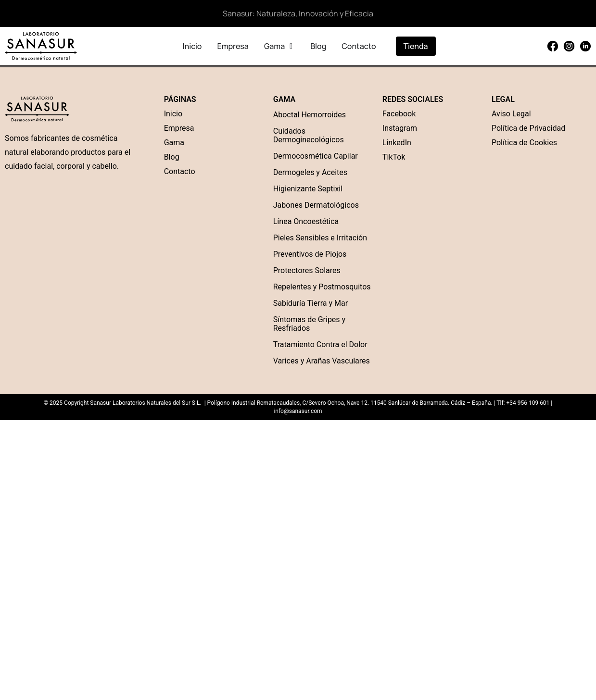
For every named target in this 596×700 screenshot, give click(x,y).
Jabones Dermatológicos (316, 205)
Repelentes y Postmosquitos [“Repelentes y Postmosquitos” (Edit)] (322, 287)
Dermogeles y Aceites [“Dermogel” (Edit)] (310, 172)
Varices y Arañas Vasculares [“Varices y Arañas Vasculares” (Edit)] (322, 361)
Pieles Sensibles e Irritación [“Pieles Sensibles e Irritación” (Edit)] (320, 238)
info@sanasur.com (298, 411)
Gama (174, 143)
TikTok (394, 157)
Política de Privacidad (528, 128)
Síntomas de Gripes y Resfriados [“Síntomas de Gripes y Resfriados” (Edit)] (309, 324)
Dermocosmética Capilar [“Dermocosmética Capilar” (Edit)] (316, 156)
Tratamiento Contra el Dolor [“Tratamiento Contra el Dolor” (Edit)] (320, 344)
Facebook (399, 114)
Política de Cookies (524, 143)
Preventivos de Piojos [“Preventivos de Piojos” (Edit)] (310, 254)
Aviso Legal (511, 114)
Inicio (173, 114)
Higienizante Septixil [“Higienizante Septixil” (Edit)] (308, 189)
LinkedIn (397, 143)
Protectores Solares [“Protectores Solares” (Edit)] (307, 270)
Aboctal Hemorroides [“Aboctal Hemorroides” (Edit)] (310, 115)
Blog (172, 157)
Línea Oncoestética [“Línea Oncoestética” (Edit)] (306, 221)
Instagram (400, 128)
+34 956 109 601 (528, 403)
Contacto (180, 171)
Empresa (179, 128)
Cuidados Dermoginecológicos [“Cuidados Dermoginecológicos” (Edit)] (309, 135)
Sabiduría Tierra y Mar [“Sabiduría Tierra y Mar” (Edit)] (311, 303)
